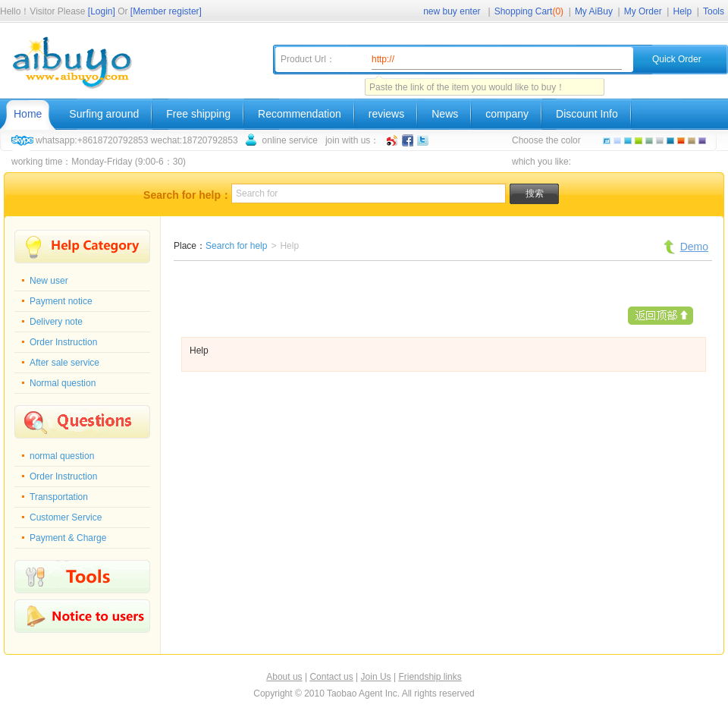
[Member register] (166, 11)
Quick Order (677, 59)
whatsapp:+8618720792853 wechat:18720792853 (137, 140)
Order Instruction (63, 342)
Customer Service (66, 517)
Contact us (331, 677)
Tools (714, 11)
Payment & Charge (68, 538)
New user (49, 281)
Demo (694, 247)
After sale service (64, 363)
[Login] (102, 11)
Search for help (236, 246)
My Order (643, 11)
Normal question (63, 383)
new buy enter (452, 11)
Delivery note (56, 322)
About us (284, 677)
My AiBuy (594, 11)
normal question (62, 456)
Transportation (59, 497)
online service (290, 140)
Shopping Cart (529, 11)
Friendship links (430, 677)
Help (683, 11)
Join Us (376, 677)
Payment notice (61, 301)
